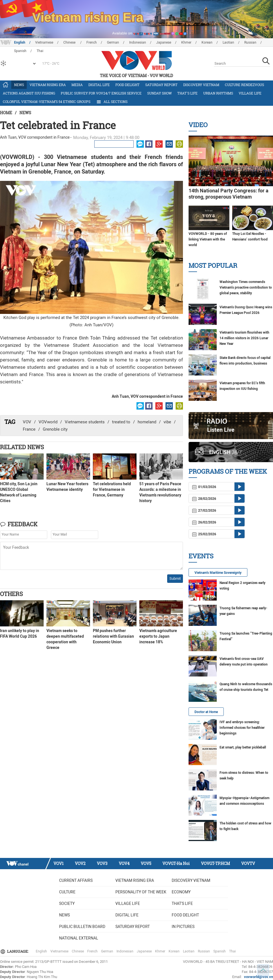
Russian (250, 42)
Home (6, 113)
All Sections (112, 102)
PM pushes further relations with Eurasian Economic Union (113, 636)
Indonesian (138, 42)
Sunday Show (159, 93)
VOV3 (102, 863)
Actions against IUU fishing (29, 93)
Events (201, 556)
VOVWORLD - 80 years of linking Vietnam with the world (208, 239)
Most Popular (213, 265)
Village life (250, 93)
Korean (207, 42)
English (20, 42)
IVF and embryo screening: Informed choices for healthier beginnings (242, 728)
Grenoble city (55, 429)
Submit (175, 578)
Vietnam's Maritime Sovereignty (218, 573)
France (29, 429)
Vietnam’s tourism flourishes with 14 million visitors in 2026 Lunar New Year (244, 338)
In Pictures (183, 927)
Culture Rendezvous (244, 85)
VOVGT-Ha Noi (176, 863)
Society (67, 903)
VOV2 (80, 863)
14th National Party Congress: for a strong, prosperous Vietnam (229, 194)
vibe (167, 422)
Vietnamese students (85, 422)
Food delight (127, 85)
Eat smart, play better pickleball (243, 747)
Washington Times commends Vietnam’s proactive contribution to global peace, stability (246, 287)
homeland (147, 422)
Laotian (228, 42)
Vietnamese (44, 42)
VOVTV (248, 863)
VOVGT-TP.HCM (215, 863)
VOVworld (48, 422)
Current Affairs (76, 880)
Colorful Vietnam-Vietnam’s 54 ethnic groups (47, 102)
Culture (67, 892)
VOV (27, 422)
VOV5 (146, 863)
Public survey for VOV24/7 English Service (101, 93)
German (113, 42)
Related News (22, 447)
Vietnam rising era (48, 85)
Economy (181, 892)
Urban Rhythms (218, 93)
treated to (121, 422)
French (92, 42)
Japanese (164, 42)
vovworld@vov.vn (259, 977)
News (19, 85)
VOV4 (124, 863)
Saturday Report (161, 85)
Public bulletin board (82, 927)
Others (11, 594)
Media (77, 85)
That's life (187, 93)
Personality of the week (141, 892)
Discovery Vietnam (201, 85)
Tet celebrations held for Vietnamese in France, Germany (112, 489)
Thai (232, 951)
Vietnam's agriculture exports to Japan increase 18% (158, 636)
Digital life (99, 85)
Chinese (70, 42)
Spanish (220, 951)
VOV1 (59, 863)
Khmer (186, 42)
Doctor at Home (206, 712)
